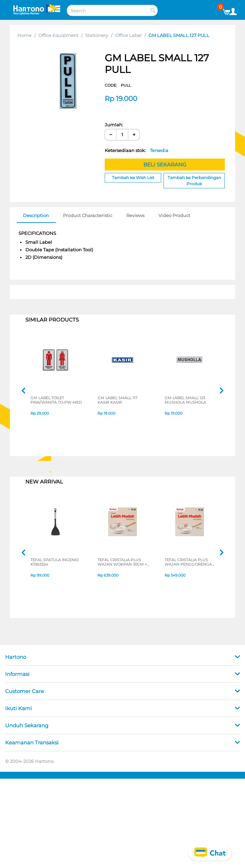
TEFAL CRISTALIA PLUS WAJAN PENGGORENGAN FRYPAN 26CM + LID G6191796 (190, 563)
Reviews (135, 215)
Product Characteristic (88, 215)
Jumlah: (114, 125)
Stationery (97, 35)
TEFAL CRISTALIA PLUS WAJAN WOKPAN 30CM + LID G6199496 (122, 563)
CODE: (118, 85)
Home (24, 35)
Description (36, 215)
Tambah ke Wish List (133, 178)
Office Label (128, 35)
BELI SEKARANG (165, 165)
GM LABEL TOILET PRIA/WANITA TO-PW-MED (56, 401)
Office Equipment (58, 35)
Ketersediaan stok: (137, 150)
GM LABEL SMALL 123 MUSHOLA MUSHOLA (185, 401)
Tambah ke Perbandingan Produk (194, 180)
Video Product (174, 215)
